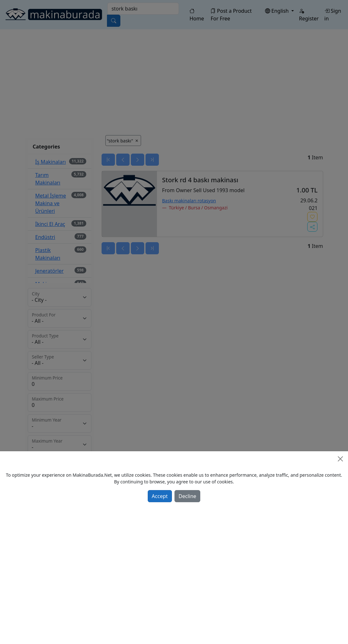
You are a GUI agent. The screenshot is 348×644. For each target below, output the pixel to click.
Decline (188, 496)
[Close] (340, 459)
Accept (160, 496)
